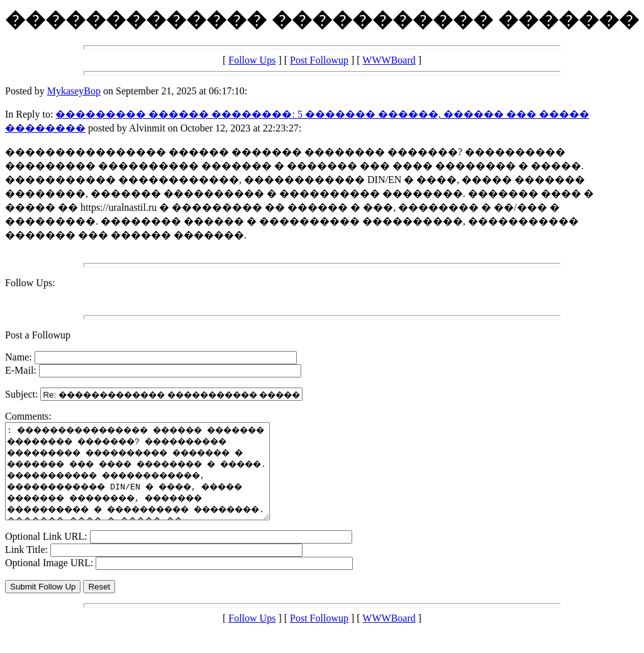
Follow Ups (252, 60)
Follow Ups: (30, 283)
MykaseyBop (74, 91)
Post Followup (319, 60)
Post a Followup (38, 335)
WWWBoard (389, 60)
